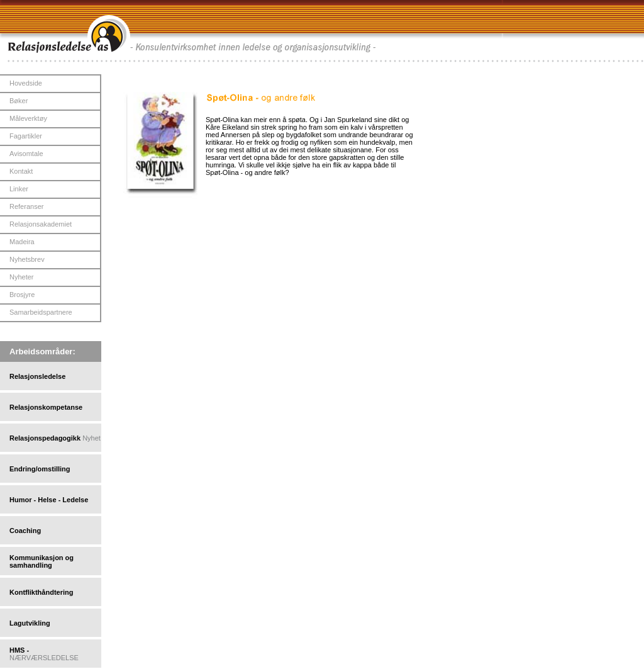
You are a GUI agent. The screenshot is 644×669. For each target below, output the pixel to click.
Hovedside (26, 83)
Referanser (26, 206)
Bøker (19, 101)
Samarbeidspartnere (41, 312)
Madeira (22, 242)
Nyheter (22, 277)
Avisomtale (26, 154)
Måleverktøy (28, 118)
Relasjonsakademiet (41, 224)
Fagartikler (26, 136)
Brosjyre (22, 295)
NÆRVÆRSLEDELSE (44, 658)
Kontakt (21, 171)
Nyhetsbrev (27, 259)
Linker (19, 189)
